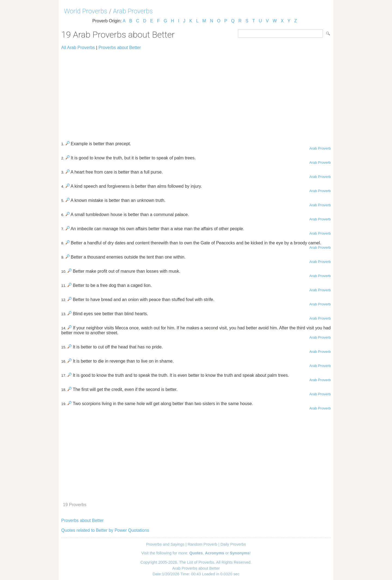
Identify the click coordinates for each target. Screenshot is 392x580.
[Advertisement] (196, 93)
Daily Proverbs (233, 544)
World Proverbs (86, 11)
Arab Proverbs (133, 11)
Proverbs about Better (120, 48)
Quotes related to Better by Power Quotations (105, 530)
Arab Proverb (320, 148)
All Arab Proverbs (78, 48)
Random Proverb (202, 544)
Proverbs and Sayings (165, 544)
